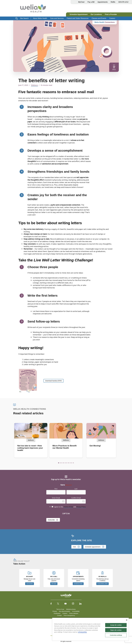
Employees (57, 613)
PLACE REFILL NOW (103, 584)
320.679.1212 (123, 2)
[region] (90, 629)
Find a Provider (111, 14)
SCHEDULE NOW (78, 584)
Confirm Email (76, 498)
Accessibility (76, 611)
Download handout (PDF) (54, 381)
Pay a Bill (91, 2)
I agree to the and (70, 507)
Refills (113, 2)
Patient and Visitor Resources (78, 18)
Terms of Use (68, 507)
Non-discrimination (65, 611)
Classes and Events (99, 18)
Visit (74, 547)
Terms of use (60, 609)
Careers (112, 18)
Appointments (103, 2)
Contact (59, 615)
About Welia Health (40, 18)
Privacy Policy (81, 507)
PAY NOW (54, 584)
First (56, 489)
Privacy (55, 611)
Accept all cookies (116, 625)
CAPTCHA (66, 514)
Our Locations (96, 14)
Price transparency (69, 615)
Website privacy (71, 609)
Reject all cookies (116, 630)
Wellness (35, 85)
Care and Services (57, 18)
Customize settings (116, 635)
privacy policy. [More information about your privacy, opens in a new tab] (82, 632)
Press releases (74, 613)
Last (76, 489)
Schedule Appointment (79, 14)
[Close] (127, 620)
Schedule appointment (93, 547)
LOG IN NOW (30, 584)
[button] (59, 463)
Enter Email (56, 498)
